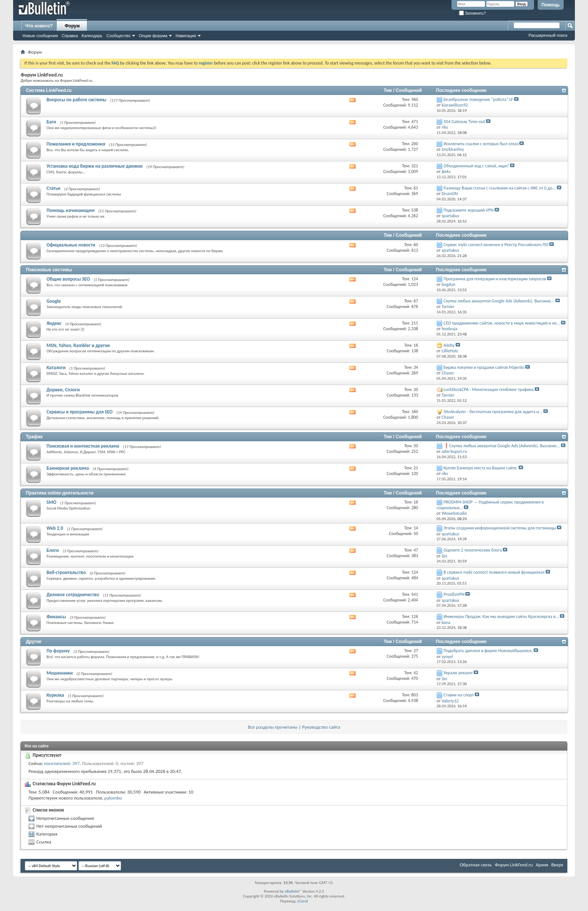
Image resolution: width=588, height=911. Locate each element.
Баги (51, 122)
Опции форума (153, 36)
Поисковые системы (49, 270)
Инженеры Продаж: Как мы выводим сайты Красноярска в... (501, 616)
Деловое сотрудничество (73, 595)
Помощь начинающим (70, 210)
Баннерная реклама (68, 468)
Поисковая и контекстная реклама (83, 446)
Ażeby (449, 345)
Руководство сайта (321, 727)
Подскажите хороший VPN (469, 210)
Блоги (53, 550)
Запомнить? (472, 13)
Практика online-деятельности (60, 493)
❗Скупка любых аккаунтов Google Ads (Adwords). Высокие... (502, 446)
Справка (70, 36)
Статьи (53, 188)
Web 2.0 (55, 528)
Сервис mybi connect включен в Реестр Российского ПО (496, 245)
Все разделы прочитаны (273, 727)
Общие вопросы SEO (68, 279)
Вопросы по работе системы (76, 100)
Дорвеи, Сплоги (63, 390)
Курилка (55, 695)
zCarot (303, 901)
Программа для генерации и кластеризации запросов (495, 279)
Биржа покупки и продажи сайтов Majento (484, 367)
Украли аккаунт (458, 673)
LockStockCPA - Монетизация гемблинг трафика (489, 389)
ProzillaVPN (454, 594)
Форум (72, 26)
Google (54, 301)
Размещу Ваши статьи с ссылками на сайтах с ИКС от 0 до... (500, 188)
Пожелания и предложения (76, 144)
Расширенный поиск (548, 35)
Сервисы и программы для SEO (79, 412)
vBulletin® (293, 891)
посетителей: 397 (62, 763)
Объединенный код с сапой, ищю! (476, 166)
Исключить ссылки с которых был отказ (481, 144)
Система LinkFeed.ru (49, 90)
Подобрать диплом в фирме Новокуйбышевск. (488, 651)
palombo (113, 798)
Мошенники (60, 673)
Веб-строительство (66, 572)
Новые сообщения (40, 36)
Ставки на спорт (459, 695)
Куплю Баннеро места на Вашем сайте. (481, 468)
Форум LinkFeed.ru (514, 865)
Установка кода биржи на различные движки (94, 166)
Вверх (557, 865)
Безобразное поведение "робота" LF (478, 99)
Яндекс (54, 323)
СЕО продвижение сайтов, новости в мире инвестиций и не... (502, 323)
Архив (542, 865)
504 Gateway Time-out (464, 122)
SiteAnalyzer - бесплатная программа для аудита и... (493, 412)
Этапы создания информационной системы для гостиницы (500, 528)
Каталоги (56, 368)
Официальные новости (71, 245)
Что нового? (39, 26)
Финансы (56, 617)
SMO (51, 502)
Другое (34, 642)
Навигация (186, 36)
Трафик (34, 437)
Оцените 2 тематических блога (473, 550)
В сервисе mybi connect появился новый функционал (494, 572)
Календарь (92, 36)
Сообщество (118, 36)
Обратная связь (476, 865)
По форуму (58, 651)
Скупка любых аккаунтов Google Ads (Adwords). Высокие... (499, 301)
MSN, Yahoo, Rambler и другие (78, 345)
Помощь (551, 5)
